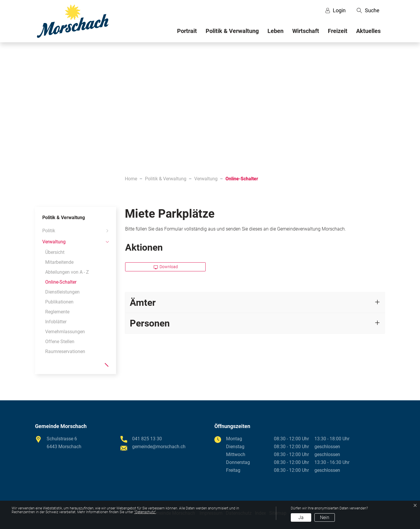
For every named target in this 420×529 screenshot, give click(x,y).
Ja (301, 517)
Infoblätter (56, 322)
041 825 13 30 (147, 439)
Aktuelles (368, 31)
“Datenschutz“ (145, 512)
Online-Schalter (61, 283)
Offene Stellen (60, 342)
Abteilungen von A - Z (67, 272)
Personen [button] (150, 323)
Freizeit (338, 31)
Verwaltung (54, 242)
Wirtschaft (306, 31)
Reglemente (57, 312)
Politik (49, 231)
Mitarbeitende (59, 262)
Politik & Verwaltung (232, 31)
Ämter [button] (143, 303)
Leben (275, 31)
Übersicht (55, 252)
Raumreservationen (65, 351)
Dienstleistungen (62, 292)
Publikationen (59, 302)
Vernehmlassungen (65, 332)
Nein (325, 517)
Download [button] (166, 267)
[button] (368, 11)
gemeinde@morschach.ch (159, 447)
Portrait (187, 31)
